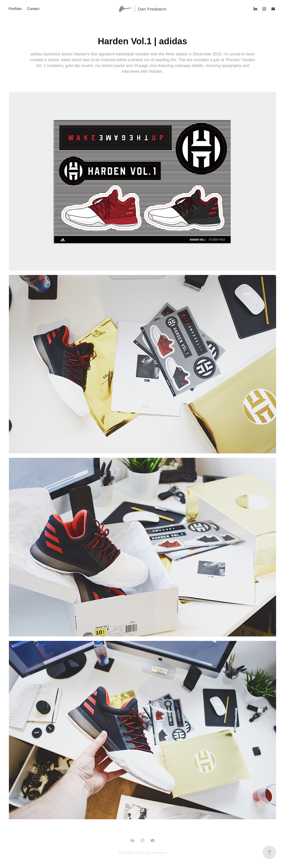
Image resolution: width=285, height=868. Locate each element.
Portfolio (15, 9)
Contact (33, 9)
